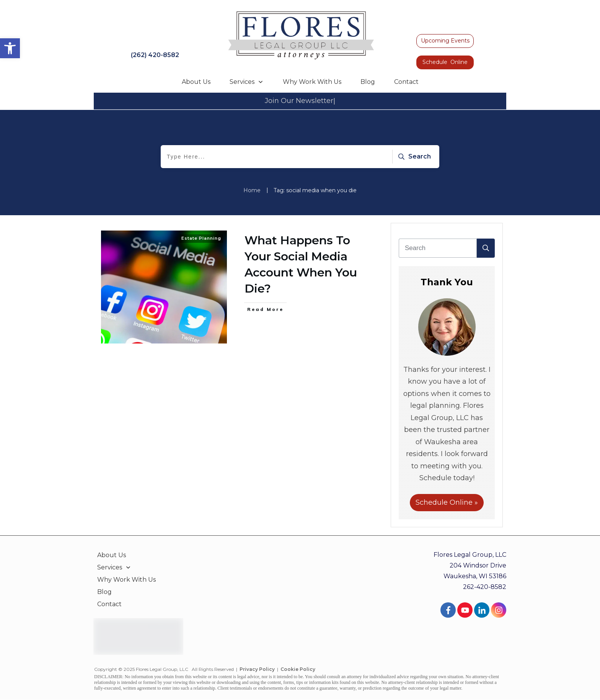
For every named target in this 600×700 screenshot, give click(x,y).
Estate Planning (201, 238)
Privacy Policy (257, 669)
